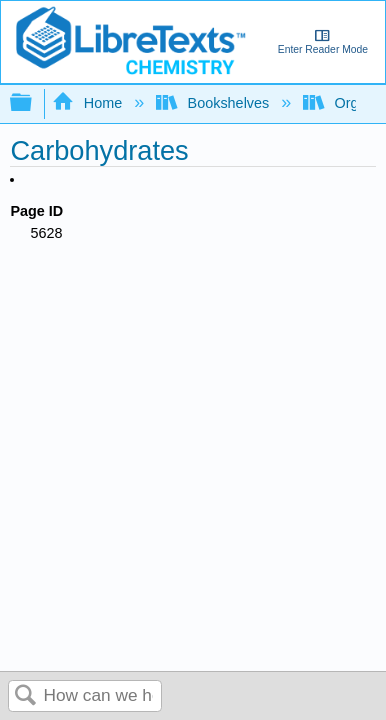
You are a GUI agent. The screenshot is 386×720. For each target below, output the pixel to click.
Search (26, 696)
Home (89, 103)
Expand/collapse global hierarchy (34, 103)
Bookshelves (214, 103)
